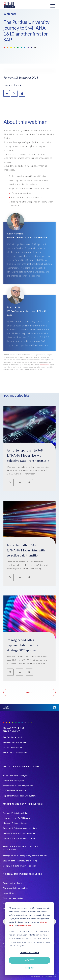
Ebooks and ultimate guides (16, 888)
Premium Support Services (15, 742)
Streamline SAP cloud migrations (18, 786)
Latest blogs (9, 893)
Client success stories (13, 898)
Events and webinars (12, 883)
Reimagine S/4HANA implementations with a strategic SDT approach (22, 645)
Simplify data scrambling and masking (20, 861)
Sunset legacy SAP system (15, 752)
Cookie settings (29, 952)
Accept (30, 960)
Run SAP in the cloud (12, 737)
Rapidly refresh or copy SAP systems (20, 796)
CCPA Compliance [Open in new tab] (49, 977)
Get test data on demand (14, 791)
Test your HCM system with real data (20, 828)
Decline (29, 968)
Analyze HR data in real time (16, 813)
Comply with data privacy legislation (20, 866)
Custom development (13, 747)
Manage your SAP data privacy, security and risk (25, 856)
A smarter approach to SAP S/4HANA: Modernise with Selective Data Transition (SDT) (28, 455)
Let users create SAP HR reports (18, 818)
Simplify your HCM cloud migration (19, 833)
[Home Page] (9, 6)
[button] (30, 71)
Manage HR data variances (15, 823)
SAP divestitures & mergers (15, 776)
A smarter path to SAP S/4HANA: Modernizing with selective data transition (26, 550)
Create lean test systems (14, 781)
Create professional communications (20, 838)
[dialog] (29, 939)
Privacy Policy (24, 926)
